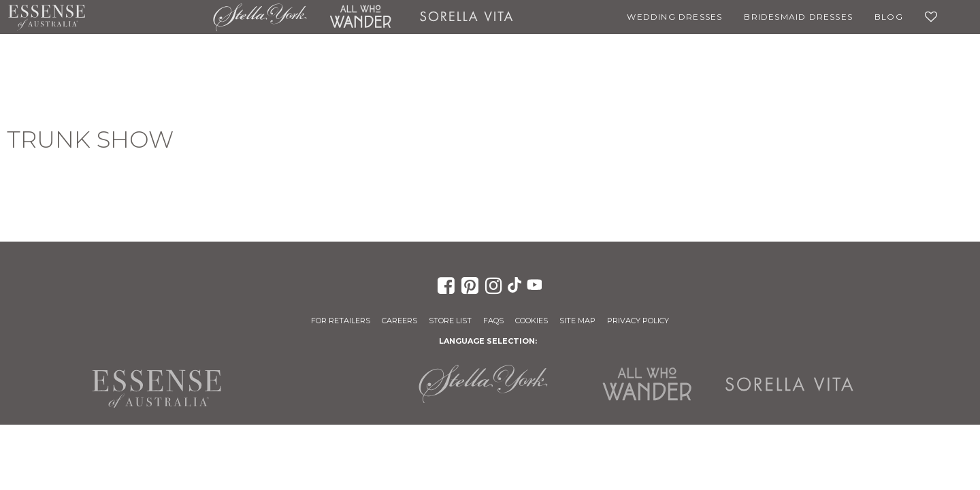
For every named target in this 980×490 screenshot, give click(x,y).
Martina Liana (149, 17)
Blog (889, 17)
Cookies (532, 321)
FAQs (493, 321)
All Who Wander (360, 17)
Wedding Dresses (674, 17)
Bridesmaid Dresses (798, 17)
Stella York (260, 17)
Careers (399, 321)
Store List (450, 321)
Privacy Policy (638, 321)
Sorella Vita (467, 17)
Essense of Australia (47, 17)
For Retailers (341, 321)
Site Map (577, 321)
